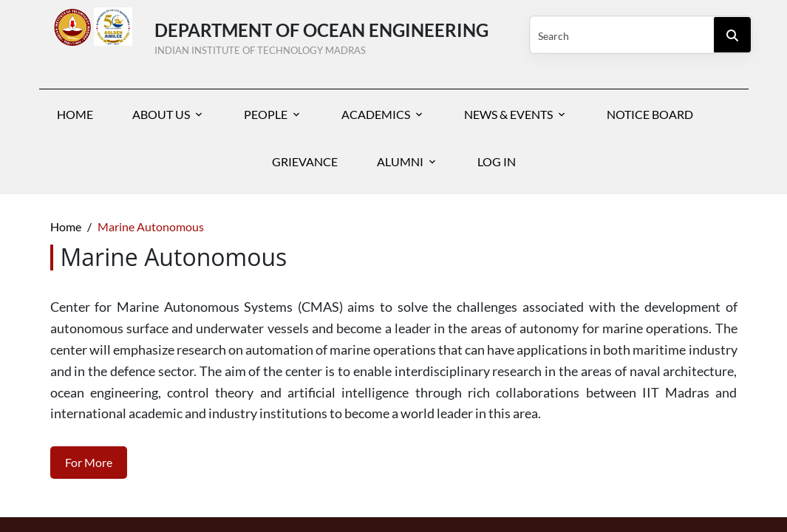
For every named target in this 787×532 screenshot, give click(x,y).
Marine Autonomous (151, 226)
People (266, 114)
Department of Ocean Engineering (327, 35)
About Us (161, 114)
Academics (376, 114)
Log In (497, 161)
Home (75, 114)
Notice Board (650, 114)
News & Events (508, 114)
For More (89, 462)
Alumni (400, 161)
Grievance (305, 161)
